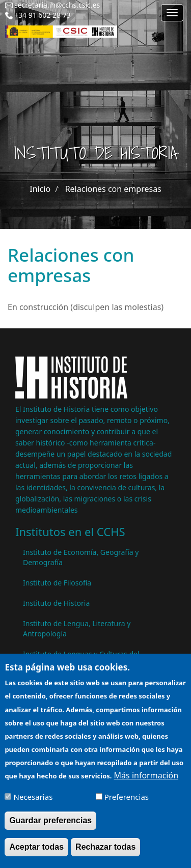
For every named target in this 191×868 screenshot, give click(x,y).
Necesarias (33, 799)
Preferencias (127, 799)
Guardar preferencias (50, 822)
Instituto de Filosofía (57, 583)
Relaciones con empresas (113, 189)
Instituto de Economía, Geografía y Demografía (81, 557)
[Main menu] (172, 13)
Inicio (40, 189)
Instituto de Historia (56, 603)
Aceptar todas (36, 849)
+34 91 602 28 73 (43, 15)
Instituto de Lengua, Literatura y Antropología (77, 628)
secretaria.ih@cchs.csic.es (57, 5)
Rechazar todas (105, 849)
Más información (146, 777)
